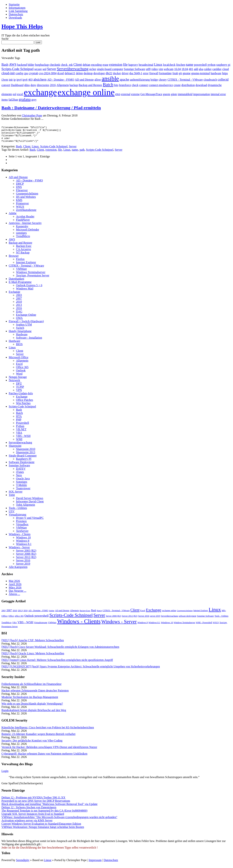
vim (161, 69)
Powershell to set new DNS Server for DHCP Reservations (36, 804)
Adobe (13, 216)
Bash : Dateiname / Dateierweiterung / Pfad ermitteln (51, 108)
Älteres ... (14, 597)
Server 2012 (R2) (26, 560)
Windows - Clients (20, 537)
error (146, 73)
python (212, 65)
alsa (201, 69)
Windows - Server (19, 551)
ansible (110, 79)
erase (105, 65)
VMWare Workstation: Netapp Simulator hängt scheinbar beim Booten (43, 830)
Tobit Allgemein (25, 508)
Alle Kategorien (18, 570)
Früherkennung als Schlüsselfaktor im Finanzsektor (31, 687)
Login (5, 774)
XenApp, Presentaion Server (33, 279)
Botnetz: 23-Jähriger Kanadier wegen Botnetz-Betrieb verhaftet (38, 737)
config (19, 73)
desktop (88, 73)
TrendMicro (23, 239)
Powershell (22, 426)
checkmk (55, 65)
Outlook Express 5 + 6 (29, 289)
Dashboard (17, 85)
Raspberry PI (24, 462)
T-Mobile (21, 488)
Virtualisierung (17, 518)
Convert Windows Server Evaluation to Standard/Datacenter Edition (41, 827)
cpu (26, 73)
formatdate (165, 73)
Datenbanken (16, 282)
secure (38, 69)
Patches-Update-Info (21, 397)
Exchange (14, 295)
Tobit (12, 498)
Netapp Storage (18, 380)
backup (74, 85)
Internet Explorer (26, 266)
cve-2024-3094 (48, 73)
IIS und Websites (26, 200)
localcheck (169, 65)
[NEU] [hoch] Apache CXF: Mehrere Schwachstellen (33, 644)
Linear (48, 863)
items (5, 100)
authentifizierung (140, 80)
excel (20, 94)
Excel (19, 367)
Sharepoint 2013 (26, 456)
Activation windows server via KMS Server (27, 824)
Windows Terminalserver (31, 275)
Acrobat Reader (25, 220)
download (201, 85)
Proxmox (21, 524)
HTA (19, 420)
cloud (226, 69)
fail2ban (13, 100)
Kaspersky (22, 230)
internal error (218, 94)
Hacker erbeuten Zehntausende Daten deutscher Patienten (35, 694)
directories (43, 85)
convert (6, 85)
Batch (108, 85)
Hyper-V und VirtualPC (30, 521)
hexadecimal (146, 65)
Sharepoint (15, 449)
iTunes (20, 475)
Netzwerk (14, 384)
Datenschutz (16, 14)
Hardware (22, 338)
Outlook (21, 374)
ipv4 (19, 80)
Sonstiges (22, 485)
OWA (19, 321)
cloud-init (8, 73)
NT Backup (23, 256)
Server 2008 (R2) (26, 557)
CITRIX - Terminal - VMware (185, 80)
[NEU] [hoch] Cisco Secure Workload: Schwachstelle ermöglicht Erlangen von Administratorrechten (60, 650)
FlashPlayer (23, 223)
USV (12, 515)
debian (87, 65)
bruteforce (125, 85)
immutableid (185, 94)
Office (11, 619)
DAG (19, 315)
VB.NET (21, 433)
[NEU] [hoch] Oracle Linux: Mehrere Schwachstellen (33, 657)
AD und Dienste (84, 80)
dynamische (215, 85)
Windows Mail (25, 292)
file (125, 65)
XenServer (22, 534)
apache (124, 79)
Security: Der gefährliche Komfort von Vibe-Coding (32, 744)
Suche (5, 39)
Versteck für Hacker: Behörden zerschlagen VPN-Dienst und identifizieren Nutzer (49, 750)
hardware (216, 73)
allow (98, 80)
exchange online (86, 92)
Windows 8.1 (24, 547)
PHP (19, 423)
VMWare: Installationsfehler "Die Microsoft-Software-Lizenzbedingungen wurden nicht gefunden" (59, 820)
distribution (188, 85)
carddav (217, 69)
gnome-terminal (201, 73)
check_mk (67, 65)
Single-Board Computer (23, 459)
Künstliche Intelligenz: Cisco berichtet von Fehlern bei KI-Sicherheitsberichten (48, 731)
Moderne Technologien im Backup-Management (30, 700)
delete (79, 73)
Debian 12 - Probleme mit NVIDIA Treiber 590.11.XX (33, 801)
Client (78, 65)
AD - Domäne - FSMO (61, 80)
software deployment (187, 619)
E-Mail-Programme (20, 285)
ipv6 (25, 80)
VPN (19, 393)
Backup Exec (24, 249)
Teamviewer (23, 492)
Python (20, 429)
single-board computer (110, 69)
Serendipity (23, 863)
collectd (223, 79)
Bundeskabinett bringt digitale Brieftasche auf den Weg (34, 713)
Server (52, 69)
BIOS (19, 347)
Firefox (20, 262)
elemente (7, 94)
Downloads (15, 18)
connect (144, 85)
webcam (169, 69)
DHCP (20, 187)
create (177, 85)
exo (118, 94)
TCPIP (20, 390)
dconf (61, 73)
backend (22, 65)
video (155, 69)
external (126, 94)
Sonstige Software (135, 69)
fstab (175, 73)
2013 (19, 308)
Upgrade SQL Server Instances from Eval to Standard (33, 817)
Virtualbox (22, 528)
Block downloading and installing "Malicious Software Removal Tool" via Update (50, 807)
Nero (19, 478)
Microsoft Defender (28, 233)
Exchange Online (26, 318)
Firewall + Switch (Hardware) (26, 325)
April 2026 (15, 587)
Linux (158, 65)
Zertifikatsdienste (26, 213)
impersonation (202, 94)
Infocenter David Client (30, 505)
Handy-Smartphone (20, 334)
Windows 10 (23, 541)
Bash (5, 65)
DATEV (21, 472)
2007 (19, 302)
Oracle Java (23, 482)
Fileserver (22, 194)
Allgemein (63, 85)
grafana (25, 99)
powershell (200, 65)
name (190, 65)
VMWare (21, 272)
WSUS (20, 210)
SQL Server (16, 495)
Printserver (22, 207)
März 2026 (15, 591)
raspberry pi (223, 65)
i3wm (5, 80)
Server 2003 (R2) (26, 554)
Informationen (17, 8)
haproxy (133, 65)
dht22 (109, 73)
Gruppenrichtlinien (27, 197)
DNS (19, 190)
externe (135, 94)
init (11, 80)
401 (191, 69)
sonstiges (21, 236)
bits (116, 85)
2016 (53, 85)
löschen (181, 65)
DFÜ (19, 387)
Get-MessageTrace (151, 94)
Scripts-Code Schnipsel (18, 69)
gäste (174, 94)
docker (117, 73)
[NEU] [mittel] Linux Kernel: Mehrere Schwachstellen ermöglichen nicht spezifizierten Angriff (57, 663)
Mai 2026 (14, 584)
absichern (40, 79)
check (135, 85)
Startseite (14, 4)
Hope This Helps (22, 26)
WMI (19, 442)
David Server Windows (30, 501)
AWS (13, 65)
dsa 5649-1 (136, 73)
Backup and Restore (90, 85)
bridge (154, 80)
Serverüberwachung (73, 69)
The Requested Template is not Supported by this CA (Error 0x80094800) (44, 814)
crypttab (33, 73)
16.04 (177, 69)
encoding (96, 65)
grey (34, 100)
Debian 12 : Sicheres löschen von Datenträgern (29, 811)
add (196, 69)
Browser (14, 259)
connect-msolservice (161, 85)
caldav (208, 69)
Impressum (95, 863)
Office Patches (24, 403)
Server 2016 (23, 564)
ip (15, 80)
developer (99, 73)
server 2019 (155, 619)
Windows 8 (23, 544)
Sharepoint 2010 (26, 452)
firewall (154, 73)
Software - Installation (29, 341)
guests (167, 94)
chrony (163, 80)
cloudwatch (210, 80)
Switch (20, 331)
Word (19, 377)
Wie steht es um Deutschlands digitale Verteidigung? (32, 707)
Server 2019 (23, 567)
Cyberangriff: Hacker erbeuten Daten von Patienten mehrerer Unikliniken (44, 757)
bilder (31, 65)
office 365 (19, 619)
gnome (187, 73)
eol (15, 94)
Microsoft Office (19, 361)
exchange (40, 92)
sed (44, 69)
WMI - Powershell (204, 626)
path (82, 153)
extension (116, 65)
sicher (93, 69)
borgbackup (42, 65)
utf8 (148, 69)
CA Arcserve (23, 252)
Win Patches (23, 406)
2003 (19, 298)
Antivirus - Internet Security (25, 226)
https (225, 73)
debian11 (70, 73)
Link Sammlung (18, 11)
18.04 (185, 69)
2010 (19, 305)
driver (125, 73)
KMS (19, 203)
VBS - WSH (23, 439)
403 (30, 80)
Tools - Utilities (18, 511)
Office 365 (22, 370)
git (180, 73)
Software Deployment (22, 465)
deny (33, 85)
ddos (27, 85)
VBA (19, 436)
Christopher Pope (32, 115)
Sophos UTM (24, 328)
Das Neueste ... (17, 594)
